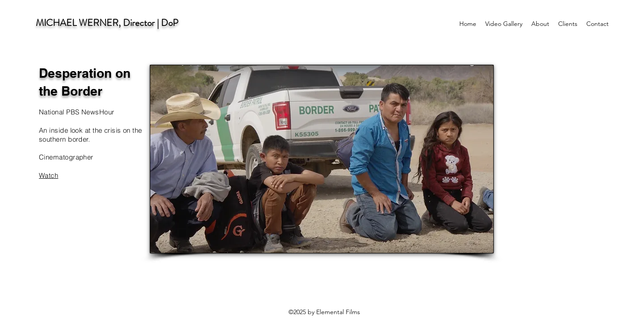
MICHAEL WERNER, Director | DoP (107, 23)
